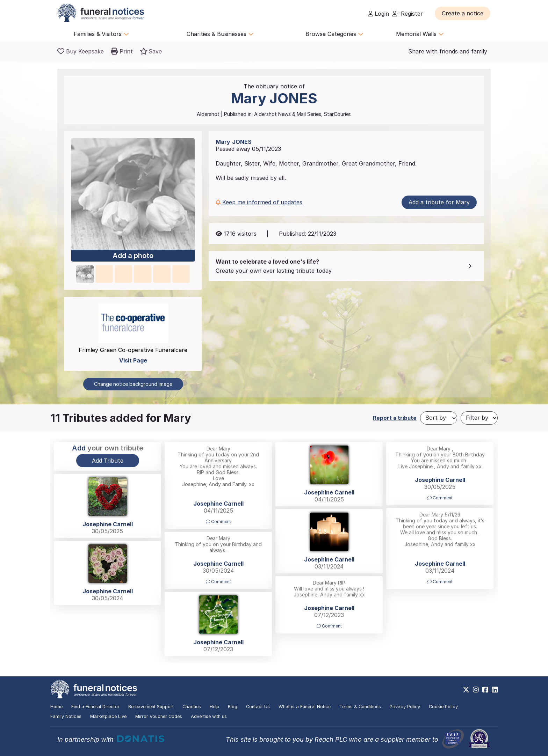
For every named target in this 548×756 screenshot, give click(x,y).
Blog (233, 707)
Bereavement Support (151, 707)
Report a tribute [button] (395, 418)
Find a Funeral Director (95, 707)
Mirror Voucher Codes (159, 716)
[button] (463, 13)
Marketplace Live (108, 716)
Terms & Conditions (360, 707)
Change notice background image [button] (133, 384)
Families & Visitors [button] (101, 34)
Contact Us (258, 707)
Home (56, 707)
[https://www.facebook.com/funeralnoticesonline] (485, 690)
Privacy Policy (405, 707)
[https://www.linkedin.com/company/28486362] (495, 690)
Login (378, 14)
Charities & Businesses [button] (220, 34)
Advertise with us (209, 716)
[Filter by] (479, 418)
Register (408, 14)
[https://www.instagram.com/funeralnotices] (476, 690)
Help (214, 707)
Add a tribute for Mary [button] (439, 202)
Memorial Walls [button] (420, 34)
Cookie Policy (443, 707)
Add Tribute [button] (108, 461)
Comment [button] (218, 522)
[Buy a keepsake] (81, 51)
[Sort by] (439, 418)
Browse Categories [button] (334, 34)
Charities (192, 707)
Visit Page (133, 360)
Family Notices (66, 716)
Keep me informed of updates (259, 202)
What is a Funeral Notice (305, 707)
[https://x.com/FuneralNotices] (466, 690)
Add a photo (133, 256)
